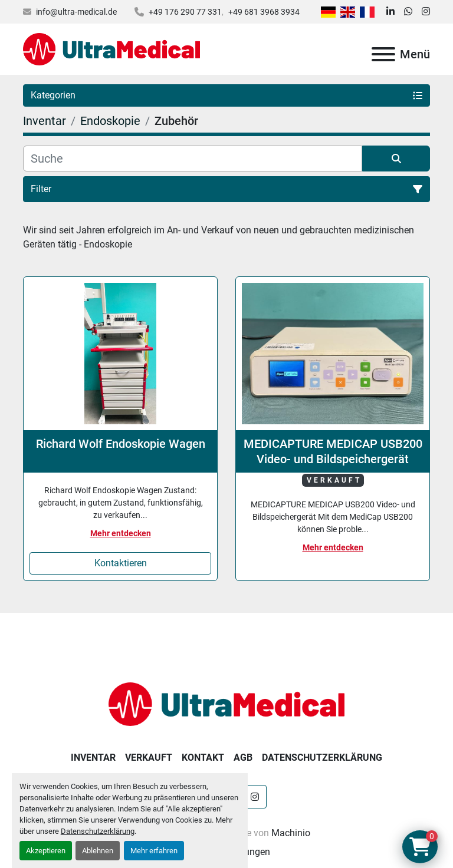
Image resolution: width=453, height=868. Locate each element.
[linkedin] (390, 12)
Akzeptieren (46, 851)
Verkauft (149, 758)
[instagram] (426, 12)
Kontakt (203, 758)
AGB (243, 758)
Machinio (291, 833)
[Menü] (383, 54)
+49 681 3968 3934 (264, 12)
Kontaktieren (121, 563)
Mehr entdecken (121, 533)
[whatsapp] (408, 12)
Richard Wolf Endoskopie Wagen (121, 444)
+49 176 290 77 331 (185, 12)
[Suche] (193, 159)
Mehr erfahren (154, 851)
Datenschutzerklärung (98, 831)
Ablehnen (98, 851)
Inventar (93, 758)
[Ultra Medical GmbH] (226, 703)
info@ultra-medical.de (76, 12)
